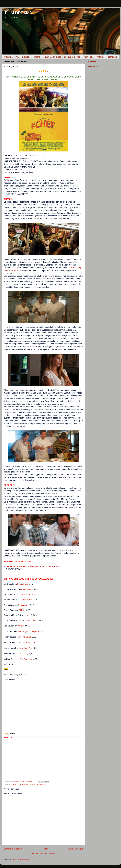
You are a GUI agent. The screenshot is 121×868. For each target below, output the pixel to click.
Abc (28, 615)
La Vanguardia (31, 620)
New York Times (29, 643)
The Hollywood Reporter (29, 631)
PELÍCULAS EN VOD (72, 57)
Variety (21, 626)
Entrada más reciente (14, 849)
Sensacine (23, 605)
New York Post (26, 648)
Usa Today (23, 654)
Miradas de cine (28, 595)
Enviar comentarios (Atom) (22, 860)
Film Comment (26, 659)
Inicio (46, 849)
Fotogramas (23, 584)
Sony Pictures (40, 785)
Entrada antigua (76, 849)
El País (22, 610)
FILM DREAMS (18, 13)
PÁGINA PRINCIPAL (11, 57)
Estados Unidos (23, 785)
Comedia (14, 785)
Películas (32, 785)
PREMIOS (101, 57)
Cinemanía (26, 589)
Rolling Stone (25, 637)
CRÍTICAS (36, 57)
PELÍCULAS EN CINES (52, 57)
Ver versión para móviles (44, 853)
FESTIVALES (89, 57)
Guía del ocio (26, 600)
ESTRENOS (112, 57)
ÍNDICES (26, 57)
